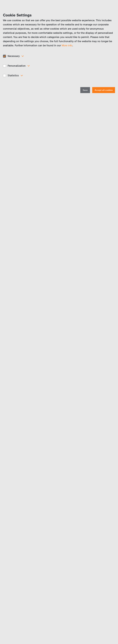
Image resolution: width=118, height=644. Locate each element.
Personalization (17, 66)
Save (85, 90)
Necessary (14, 56)
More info (67, 45)
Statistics (13, 75)
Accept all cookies (104, 90)
